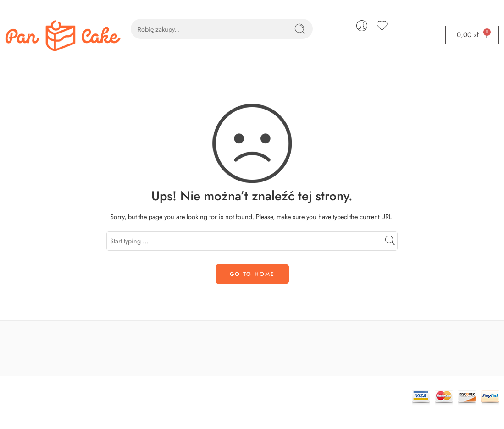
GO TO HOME (252, 274)
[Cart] (472, 35)
